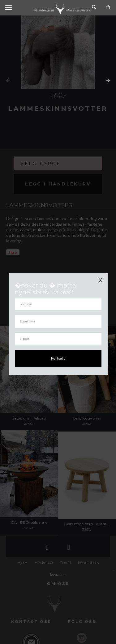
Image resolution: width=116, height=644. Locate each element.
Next (108, 80)
